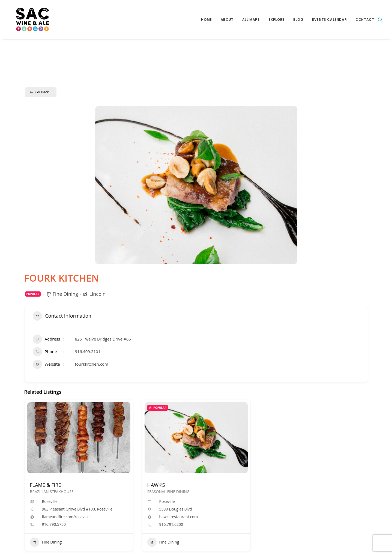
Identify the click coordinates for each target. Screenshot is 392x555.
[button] (380, 20)
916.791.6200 (171, 524)
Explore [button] (277, 20)
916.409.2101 (88, 351)
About (227, 20)
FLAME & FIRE (46, 485)
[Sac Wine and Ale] (27, 20)
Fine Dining (65, 294)
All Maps (251, 20)
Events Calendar (329, 20)
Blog (298, 20)
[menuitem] (206, 20)
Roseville (50, 501)
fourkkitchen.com (92, 364)
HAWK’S (156, 485)
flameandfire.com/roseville (66, 517)
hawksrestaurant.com (179, 517)
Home (206, 20)
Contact (365, 20)
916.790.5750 (54, 524)
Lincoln (97, 294)
